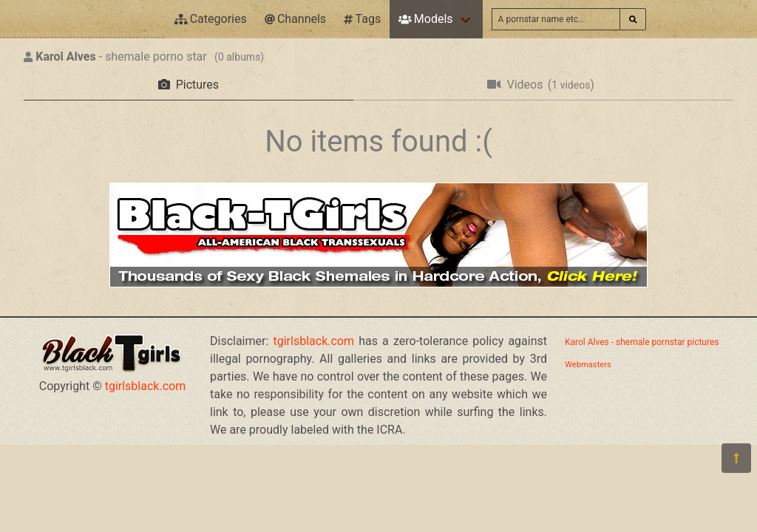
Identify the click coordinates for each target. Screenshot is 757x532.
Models (425, 19)
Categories (211, 19)
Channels (295, 19)
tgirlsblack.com (146, 386)
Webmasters (588, 365)
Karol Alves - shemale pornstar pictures (642, 342)
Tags (362, 19)
